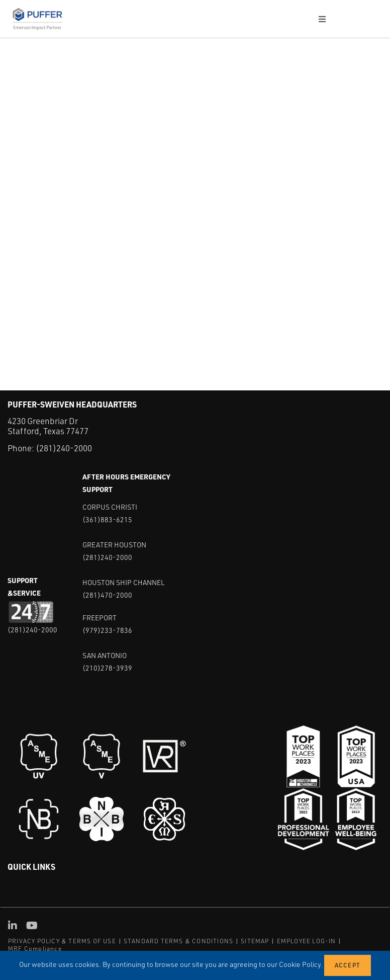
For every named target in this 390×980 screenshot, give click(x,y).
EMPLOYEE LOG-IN (307, 941)
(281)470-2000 (107, 595)
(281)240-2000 (64, 448)
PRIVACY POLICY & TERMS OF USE (62, 941)
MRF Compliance (35, 949)
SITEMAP (255, 941)
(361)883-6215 (107, 519)
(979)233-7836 (107, 630)
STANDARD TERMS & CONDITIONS (178, 941)
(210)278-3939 (107, 668)
